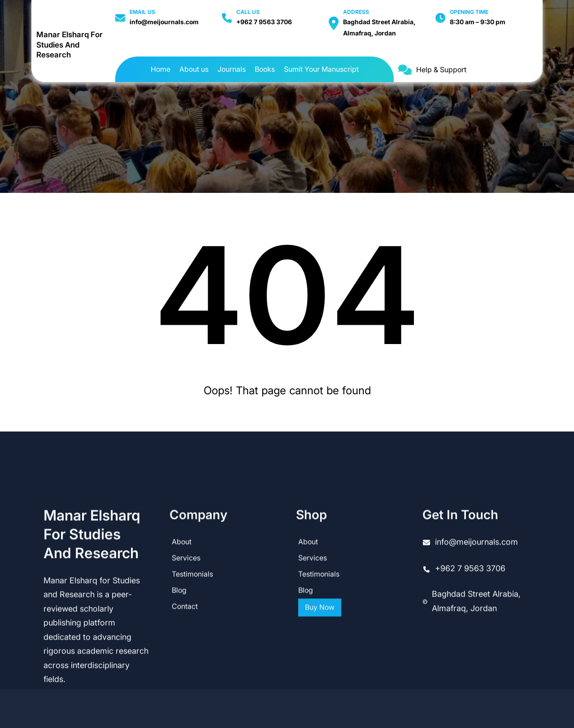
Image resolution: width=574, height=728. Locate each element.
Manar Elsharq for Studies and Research (70, 45)
